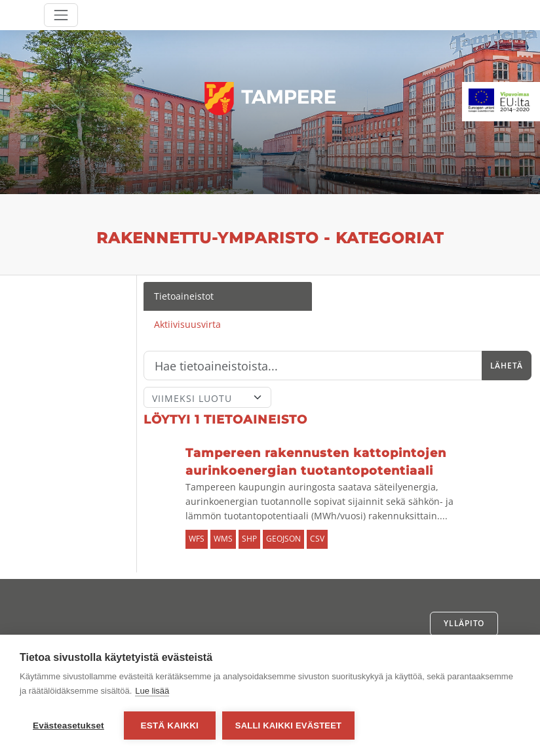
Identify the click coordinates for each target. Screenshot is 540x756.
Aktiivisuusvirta (187, 324)
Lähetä (507, 366)
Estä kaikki (170, 726)
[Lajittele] (208, 397)
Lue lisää (152, 691)
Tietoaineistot (184, 296)
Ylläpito (464, 623)
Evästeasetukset (68, 726)
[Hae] (313, 366)
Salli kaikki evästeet (288, 726)
